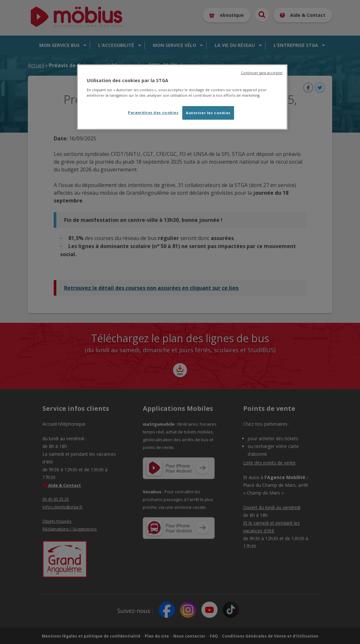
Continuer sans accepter (262, 73)
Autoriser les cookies (208, 113)
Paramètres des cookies (153, 112)
